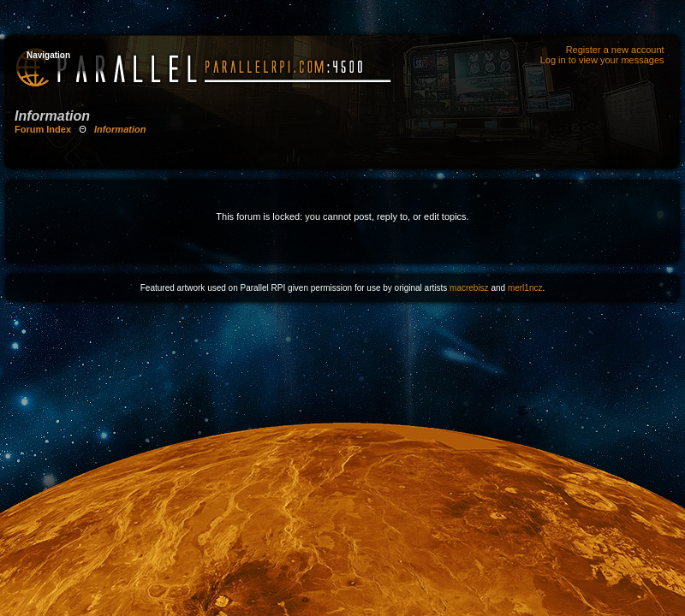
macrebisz (469, 288)
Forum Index (43, 129)
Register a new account (615, 50)
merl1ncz (525, 288)
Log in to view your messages (602, 60)
